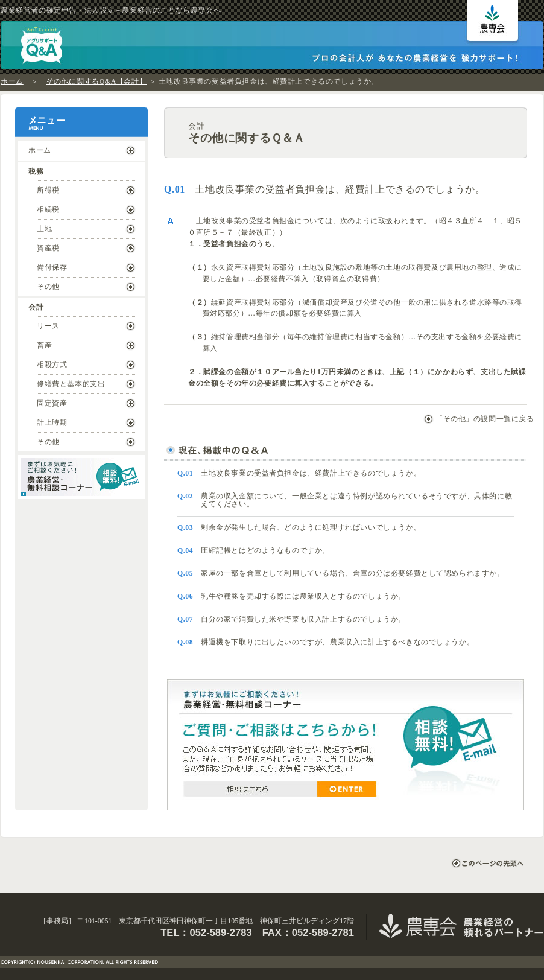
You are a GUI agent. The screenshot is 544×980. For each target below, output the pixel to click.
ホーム (12, 81)
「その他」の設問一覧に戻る (478, 419)
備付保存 (52, 267)
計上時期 (52, 422)
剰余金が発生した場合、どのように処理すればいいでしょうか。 (299, 527)
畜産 (44, 345)
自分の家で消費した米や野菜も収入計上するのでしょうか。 (292, 619)
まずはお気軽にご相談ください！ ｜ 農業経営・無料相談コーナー (81, 477)
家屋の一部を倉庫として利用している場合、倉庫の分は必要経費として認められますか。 (341, 573)
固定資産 (52, 403)
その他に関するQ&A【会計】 (97, 81)
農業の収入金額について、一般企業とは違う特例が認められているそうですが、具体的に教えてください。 (345, 500)
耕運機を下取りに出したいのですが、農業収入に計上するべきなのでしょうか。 (326, 642)
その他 (48, 287)
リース (48, 326)
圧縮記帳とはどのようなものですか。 (254, 550)
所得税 (48, 190)
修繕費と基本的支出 (71, 384)
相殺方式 (52, 364)
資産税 (48, 248)
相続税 (48, 209)
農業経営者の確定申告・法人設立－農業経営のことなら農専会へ (111, 10)
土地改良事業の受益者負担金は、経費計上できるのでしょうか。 (299, 473)
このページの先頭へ (488, 863)
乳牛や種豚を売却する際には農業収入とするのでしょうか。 (292, 596)
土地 (44, 229)
